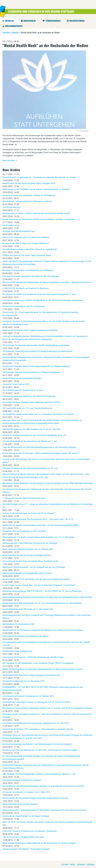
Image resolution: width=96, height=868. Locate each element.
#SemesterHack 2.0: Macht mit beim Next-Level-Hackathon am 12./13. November (38, 537)
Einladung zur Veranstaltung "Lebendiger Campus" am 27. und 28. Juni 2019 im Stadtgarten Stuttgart (47, 708)
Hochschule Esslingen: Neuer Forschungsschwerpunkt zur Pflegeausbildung (36, 366)
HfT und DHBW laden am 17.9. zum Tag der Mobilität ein (28, 408)
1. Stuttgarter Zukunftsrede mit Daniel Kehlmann (24, 498)
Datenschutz (81, 864)
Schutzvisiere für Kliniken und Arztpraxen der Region (25, 636)
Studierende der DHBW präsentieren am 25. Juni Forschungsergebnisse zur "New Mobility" (42, 603)
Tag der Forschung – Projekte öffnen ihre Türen (23, 837)
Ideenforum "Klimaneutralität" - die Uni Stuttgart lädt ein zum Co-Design (34, 567)
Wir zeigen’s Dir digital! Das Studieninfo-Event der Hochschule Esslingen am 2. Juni (39, 294)
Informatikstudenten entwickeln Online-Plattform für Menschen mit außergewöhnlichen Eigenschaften (47, 597)
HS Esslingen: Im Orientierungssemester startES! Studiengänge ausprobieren (36, 345)
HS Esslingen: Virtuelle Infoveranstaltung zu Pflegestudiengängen (31, 372)
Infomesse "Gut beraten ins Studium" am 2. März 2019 (26, 792)
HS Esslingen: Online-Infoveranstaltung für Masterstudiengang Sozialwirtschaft (37, 351)
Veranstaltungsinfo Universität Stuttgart (20, 804)
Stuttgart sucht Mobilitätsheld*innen (18, 231)
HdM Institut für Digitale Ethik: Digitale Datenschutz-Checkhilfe (30, 330)
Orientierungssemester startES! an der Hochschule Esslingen (29, 396)
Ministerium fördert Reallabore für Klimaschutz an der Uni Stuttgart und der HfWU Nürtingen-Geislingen (48, 483)
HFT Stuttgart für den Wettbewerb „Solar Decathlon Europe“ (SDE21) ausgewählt (38, 663)
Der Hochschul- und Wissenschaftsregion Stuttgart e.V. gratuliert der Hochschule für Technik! (43, 786)
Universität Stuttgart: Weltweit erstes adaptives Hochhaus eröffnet (31, 402)
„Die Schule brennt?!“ (12, 207)
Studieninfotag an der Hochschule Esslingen (22, 378)
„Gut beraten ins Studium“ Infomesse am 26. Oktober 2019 (28, 696)
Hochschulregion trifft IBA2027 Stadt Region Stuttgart (26, 849)
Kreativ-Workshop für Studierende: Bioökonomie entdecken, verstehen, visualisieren (39, 219)
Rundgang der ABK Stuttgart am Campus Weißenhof (26, 243)
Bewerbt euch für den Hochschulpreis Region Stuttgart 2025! (29, 183)
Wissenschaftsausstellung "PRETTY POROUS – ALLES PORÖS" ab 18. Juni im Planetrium (42, 591)
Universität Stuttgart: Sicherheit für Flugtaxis (22, 780)
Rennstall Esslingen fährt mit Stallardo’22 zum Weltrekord (28, 270)
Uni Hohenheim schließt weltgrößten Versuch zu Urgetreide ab (30, 249)
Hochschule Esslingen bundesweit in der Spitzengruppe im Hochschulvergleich (37, 744)
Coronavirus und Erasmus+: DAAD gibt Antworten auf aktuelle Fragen (33, 657)
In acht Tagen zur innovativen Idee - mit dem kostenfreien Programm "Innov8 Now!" (39, 585)
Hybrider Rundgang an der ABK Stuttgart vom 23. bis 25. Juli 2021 (32, 429)
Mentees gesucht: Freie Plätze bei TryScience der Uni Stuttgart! (30, 543)
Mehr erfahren (9, 160)
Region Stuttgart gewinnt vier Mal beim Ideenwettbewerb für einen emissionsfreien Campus (43, 669)
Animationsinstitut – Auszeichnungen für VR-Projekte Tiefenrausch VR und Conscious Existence (45, 810)
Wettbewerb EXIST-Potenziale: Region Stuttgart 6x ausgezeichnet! (31, 675)
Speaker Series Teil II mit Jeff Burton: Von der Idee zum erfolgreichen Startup (36, 579)
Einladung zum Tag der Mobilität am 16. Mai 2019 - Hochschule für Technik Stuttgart (40, 750)
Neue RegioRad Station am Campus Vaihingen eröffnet (27, 555)
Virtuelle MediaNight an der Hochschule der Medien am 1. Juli (30, 441)
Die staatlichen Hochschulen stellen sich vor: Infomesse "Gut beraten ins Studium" (38, 414)
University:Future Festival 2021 (16, 384)
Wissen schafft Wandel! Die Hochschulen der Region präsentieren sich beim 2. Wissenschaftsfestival (47, 282)
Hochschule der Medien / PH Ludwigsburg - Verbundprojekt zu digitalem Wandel (38, 729)
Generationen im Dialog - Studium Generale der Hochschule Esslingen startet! (36, 213)
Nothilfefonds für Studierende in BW (18, 624)
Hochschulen (30, 21)
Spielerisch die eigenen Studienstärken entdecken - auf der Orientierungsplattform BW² (40, 525)
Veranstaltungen (77, 21)
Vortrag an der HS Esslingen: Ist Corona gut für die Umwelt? (29, 513)
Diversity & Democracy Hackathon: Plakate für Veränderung (29, 195)
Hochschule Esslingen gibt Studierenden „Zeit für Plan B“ (27, 573)
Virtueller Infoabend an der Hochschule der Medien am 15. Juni (30, 468)
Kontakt (73, 864)
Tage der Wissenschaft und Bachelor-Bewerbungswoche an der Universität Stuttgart (39, 447)
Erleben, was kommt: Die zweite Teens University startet (27, 255)
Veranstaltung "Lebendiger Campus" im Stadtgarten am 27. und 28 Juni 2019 (36, 702)
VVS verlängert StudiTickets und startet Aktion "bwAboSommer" (30, 561)
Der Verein (65, 864)
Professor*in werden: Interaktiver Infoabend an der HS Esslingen (31, 276)
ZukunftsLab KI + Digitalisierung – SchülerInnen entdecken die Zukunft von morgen (39, 177)
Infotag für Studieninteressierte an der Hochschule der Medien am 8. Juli (34, 435)
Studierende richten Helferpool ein (17, 651)
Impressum (91, 864)
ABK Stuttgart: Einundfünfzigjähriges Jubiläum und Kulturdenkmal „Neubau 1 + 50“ (39, 774)
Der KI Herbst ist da (11, 225)
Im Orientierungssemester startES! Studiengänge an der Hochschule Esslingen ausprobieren (43, 300)
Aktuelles (9, 21)
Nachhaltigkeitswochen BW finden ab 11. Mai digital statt (28, 609)
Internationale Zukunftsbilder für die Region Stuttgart (26, 816)
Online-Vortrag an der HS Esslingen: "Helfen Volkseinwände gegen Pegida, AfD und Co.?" (41, 453)
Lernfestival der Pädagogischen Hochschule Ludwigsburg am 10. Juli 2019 (36, 723)
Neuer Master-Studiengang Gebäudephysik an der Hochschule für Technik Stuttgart (39, 843)
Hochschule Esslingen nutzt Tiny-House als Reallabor (26, 237)
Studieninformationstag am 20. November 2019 (24, 681)
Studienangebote (53, 21)
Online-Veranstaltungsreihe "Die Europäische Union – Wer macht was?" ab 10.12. (38, 519)
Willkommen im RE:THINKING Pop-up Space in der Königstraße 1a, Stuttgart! (36, 189)
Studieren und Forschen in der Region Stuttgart (41, 11)
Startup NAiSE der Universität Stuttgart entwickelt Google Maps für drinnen (35, 798)
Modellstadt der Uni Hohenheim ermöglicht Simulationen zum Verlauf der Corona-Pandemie (43, 630)
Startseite (6, 32)
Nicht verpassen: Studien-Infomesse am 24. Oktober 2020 (28, 549)
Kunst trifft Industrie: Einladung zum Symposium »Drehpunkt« (30, 831)
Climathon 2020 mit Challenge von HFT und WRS (24, 531)
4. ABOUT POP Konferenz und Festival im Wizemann (26, 288)
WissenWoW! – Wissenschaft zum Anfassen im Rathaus (27, 201)
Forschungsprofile (14, 26)
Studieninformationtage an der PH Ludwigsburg (24, 306)
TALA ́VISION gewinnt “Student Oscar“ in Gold (23, 390)
